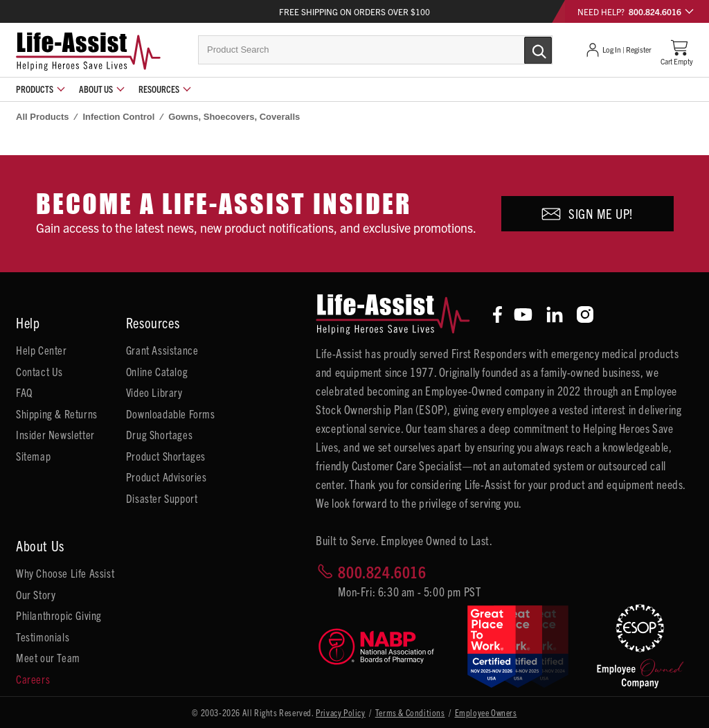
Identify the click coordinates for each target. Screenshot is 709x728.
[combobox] (375, 50)
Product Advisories (167, 477)
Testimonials (43, 637)
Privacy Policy (340, 712)
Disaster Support (162, 498)
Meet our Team (48, 657)
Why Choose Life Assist (65, 573)
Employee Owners (486, 712)
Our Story (36, 594)
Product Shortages (166, 456)
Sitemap (33, 456)
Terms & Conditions (410, 712)
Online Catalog (157, 371)
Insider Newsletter (55, 434)
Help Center (42, 350)
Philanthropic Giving (59, 615)
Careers (33, 679)
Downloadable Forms (171, 414)
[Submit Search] (523, 49)
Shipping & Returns (57, 414)
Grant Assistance (162, 350)
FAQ (24, 392)
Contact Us (39, 371)
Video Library (154, 392)
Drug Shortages (159, 434)
